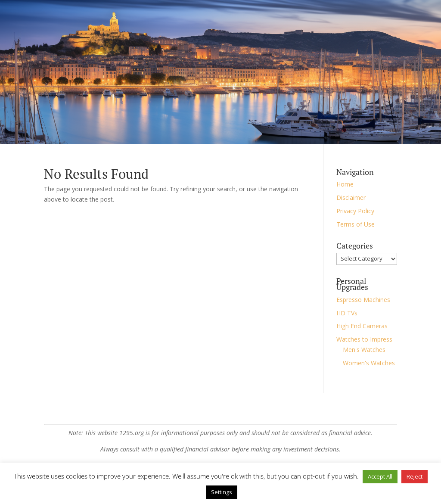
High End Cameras (362, 326)
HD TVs (347, 313)
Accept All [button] (380, 476)
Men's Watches (364, 350)
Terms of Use (356, 224)
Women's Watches (369, 363)
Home (345, 184)
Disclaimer (351, 198)
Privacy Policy (355, 211)
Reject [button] (415, 476)
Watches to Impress (364, 339)
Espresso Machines (363, 300)
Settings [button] (222, 492)
